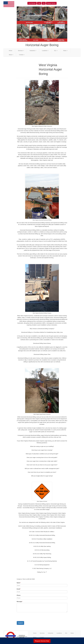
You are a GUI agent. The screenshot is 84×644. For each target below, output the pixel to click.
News (65, 51)
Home (10, 51)
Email (19, 589)
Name (19, 583)
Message (20, 601)
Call (39, 3)
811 (56, 51)
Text (44, 3)
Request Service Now (42, 641)
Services (21, 51)
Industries (33, 51)
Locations (45, 51)
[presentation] (29, 617)
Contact (22, 55)
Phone (19, 595)
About (11, 55)
